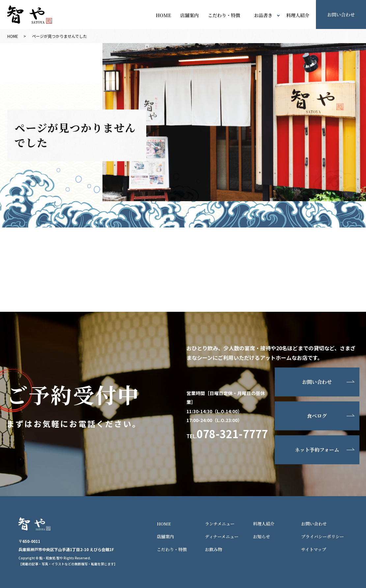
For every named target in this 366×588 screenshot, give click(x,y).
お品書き (263, 15)
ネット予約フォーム (317, 450)
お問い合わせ (317, 382)
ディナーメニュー (222, 536)
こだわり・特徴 (224, 15)
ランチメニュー (220, 524)
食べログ (317, 416)
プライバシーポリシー (323, 536)
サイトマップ (314, 549)
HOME (163, 15)
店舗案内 (189, 15)
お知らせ (262, 536)
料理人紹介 (298, 15)
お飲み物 (213, 549)
